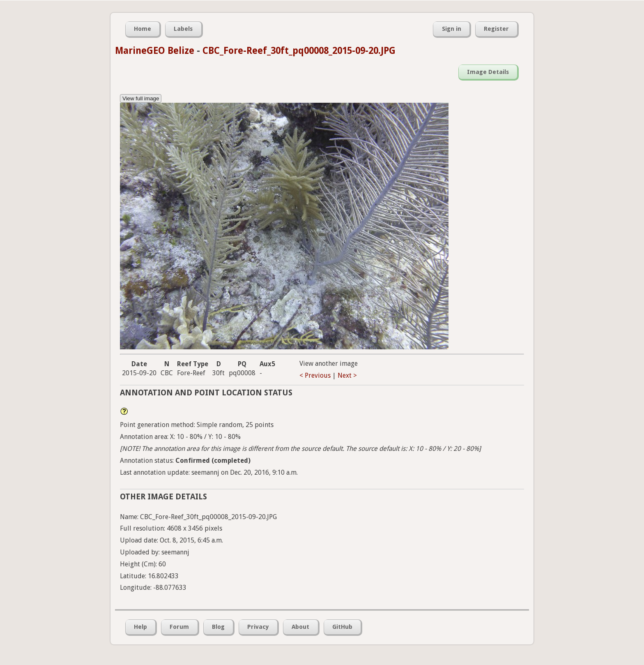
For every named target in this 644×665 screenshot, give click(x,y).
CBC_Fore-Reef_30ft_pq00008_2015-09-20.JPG (299, 51)
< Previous (315, 375)
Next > (347, 375)
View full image (141, 98)
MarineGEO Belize (155, 51)
